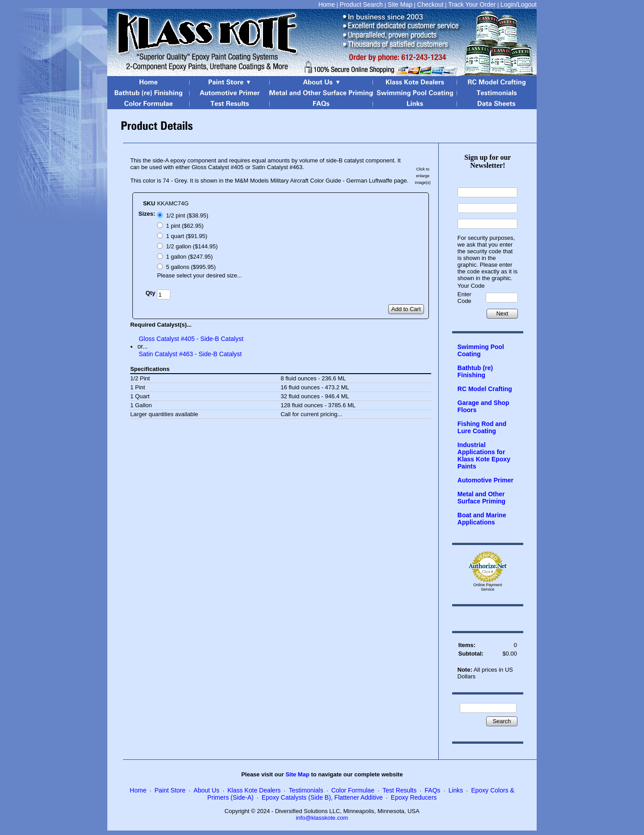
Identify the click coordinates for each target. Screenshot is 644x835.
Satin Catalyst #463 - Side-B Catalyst (190, 354)
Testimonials (306, 790)
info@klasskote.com (322, 818)
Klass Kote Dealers (254, 790)
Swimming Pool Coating (481, 350)
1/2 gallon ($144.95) (192, 246)
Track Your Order (472, 4)
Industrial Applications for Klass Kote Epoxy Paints (484, 456)
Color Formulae (353, 790)
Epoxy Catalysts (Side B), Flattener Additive (322, 797)
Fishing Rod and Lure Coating (482, 427)
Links (456, 790)
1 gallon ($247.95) (189, 257)
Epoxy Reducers (414, 797)
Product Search (362, 4)
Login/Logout (519, 4)
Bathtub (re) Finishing (475, 371)
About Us (207, 790)
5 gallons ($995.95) (191, 267)
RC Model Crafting (485, 389)
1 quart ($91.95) (187, 236)
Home (327, 4)
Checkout (430, 4)
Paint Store (170, 790)
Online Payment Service (487, 587)
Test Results (399, 790)
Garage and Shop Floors (483, 406)
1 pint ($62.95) (185, 226)
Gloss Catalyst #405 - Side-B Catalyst (191, 339)
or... (142, 346)
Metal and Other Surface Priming (481, 498)
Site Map (400, 4)
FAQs (433, 790)
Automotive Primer (485, 480)
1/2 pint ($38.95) (187, 215)
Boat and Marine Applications (482, 519)
